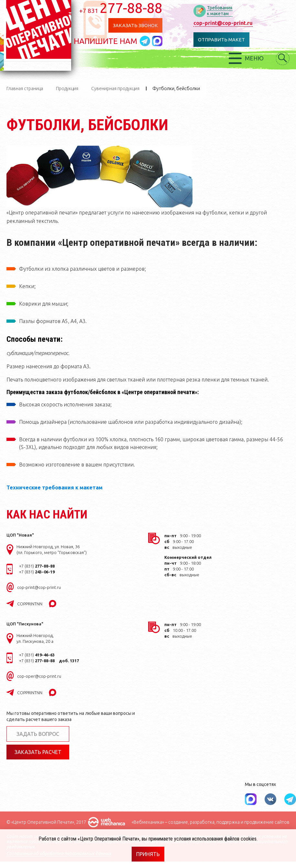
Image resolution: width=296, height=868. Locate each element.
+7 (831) (37, 566)
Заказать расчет (38, 752)
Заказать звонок (137, 25)
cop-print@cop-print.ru (225, 23)
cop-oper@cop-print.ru (39, 676)
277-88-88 (123, 8)
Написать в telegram (148, 41)
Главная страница (25, 89)
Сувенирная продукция (115, 89)
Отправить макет (223, 40)
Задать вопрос (38, 734)
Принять (148, 854)
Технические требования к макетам (55, 487)
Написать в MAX (159, 41)
